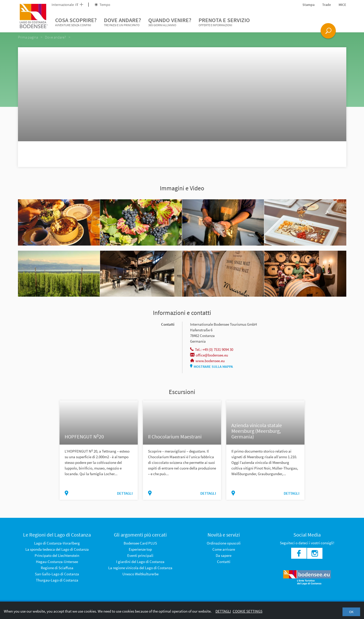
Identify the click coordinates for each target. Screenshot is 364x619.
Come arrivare (224, 549)
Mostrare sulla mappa (211, 367)
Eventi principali (140, 555)
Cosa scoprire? (76, 22)
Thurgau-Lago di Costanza (57, 580)
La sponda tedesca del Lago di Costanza (57, 549)
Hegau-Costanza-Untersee (57, 562)
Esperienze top (140, 549)
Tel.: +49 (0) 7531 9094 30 (212, 349)
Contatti (224, 562)
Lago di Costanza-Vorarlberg (57, 543)
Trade (327, 5)
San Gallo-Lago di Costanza (57, 574)
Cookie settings (248, 611)
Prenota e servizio (224, 22)
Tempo (102, 5)
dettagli (125, 493)
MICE (342, 5)
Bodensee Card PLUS (140, 543)
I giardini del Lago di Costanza (140, 562)
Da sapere (224, 555)
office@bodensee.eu (209, 355)
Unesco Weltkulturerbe (140, 574)
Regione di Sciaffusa (57, 568)
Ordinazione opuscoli (224, 543)
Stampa (308, 5)
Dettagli (223, 611)
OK (351, 612)
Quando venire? (170, 22)
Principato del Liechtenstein (57, 555)
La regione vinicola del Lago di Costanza (140, 568)
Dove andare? (122, 22)
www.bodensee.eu (207, 361)
